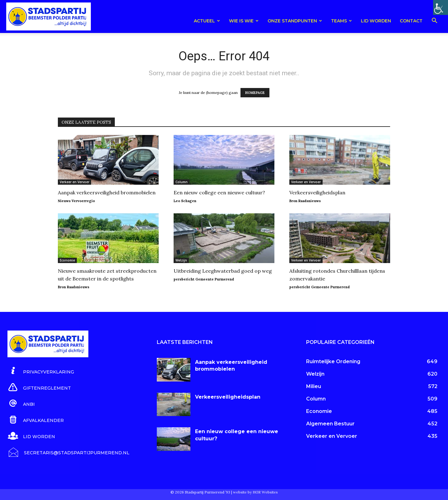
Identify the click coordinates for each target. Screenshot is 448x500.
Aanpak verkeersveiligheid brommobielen (107, 192)
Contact (411, 21)
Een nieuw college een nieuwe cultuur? (219, 192)
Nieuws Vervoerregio (76, 201)
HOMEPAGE (255, 93)
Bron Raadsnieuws (305, 201)
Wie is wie (244, 21)
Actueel (207, 21)
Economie (67, 260)
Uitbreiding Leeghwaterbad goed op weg (223, 271)
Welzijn (181, 260)
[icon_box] (41, 371)
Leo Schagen (185, 201)
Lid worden (376, 21)
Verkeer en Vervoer (75, 182)
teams (341, 21)
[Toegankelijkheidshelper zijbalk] (441, 7)
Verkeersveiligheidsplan (317, 192)
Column (182, 182)
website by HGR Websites (255, 492)
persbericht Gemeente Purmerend (204, 279)
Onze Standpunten (295, 21)
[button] (434, 22)
